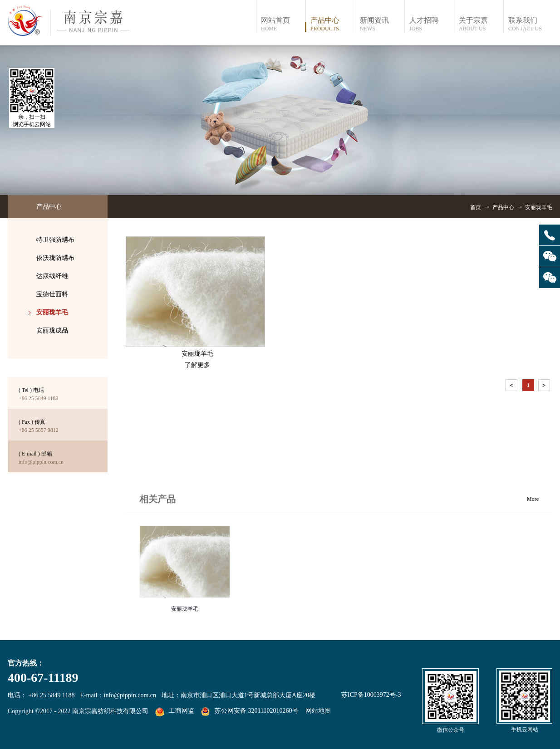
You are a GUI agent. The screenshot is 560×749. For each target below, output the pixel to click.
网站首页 (283, 24)
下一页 (545, 387)
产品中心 (503, 207)
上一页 (512, 387)
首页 (476, 207)
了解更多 (197, 365)
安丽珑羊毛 (539, 207)
